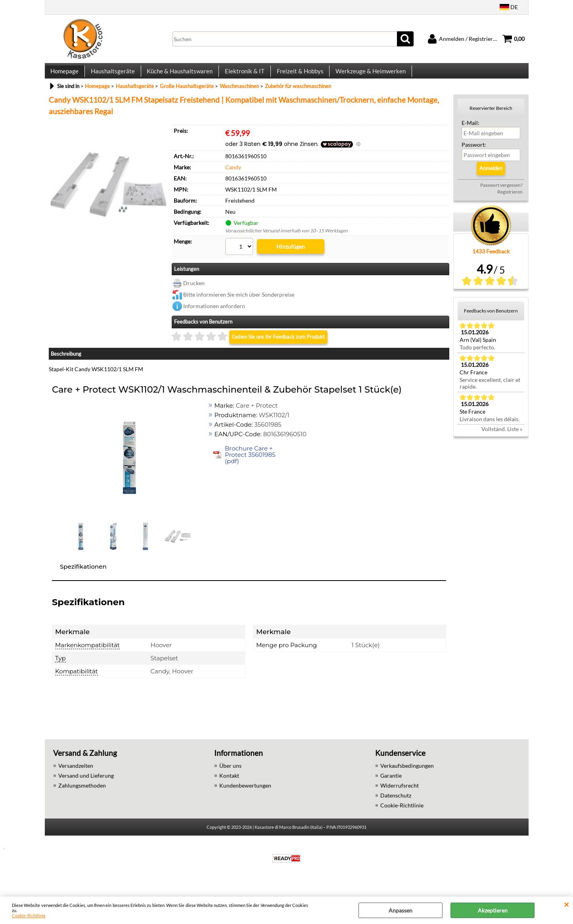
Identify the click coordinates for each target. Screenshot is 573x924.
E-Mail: (470, 145)
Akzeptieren (493, 910)
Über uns (230, 784)
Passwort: (474, 166)
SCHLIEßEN (566, 905)
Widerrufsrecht (400, 804)
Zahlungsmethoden (82, 804)
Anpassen (401, 910)
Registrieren (510, 214)
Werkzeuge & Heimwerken (367, 82)
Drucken (194, 301)
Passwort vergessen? (501, 207)
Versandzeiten (76, 784)
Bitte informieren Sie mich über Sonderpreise (239, 313)
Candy (233, 189)
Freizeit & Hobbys (297, 82)
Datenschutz (396, 814)
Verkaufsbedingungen (407, 784)
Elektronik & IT (243, 82)
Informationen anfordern (214, 324)
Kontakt (229, 794)
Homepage (64, 82)
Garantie (391, 794)
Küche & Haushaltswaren (178, 82)
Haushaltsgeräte (112, 82)
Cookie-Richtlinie (29, 915)
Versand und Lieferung (86, 794)
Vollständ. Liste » (502, 451)
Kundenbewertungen (245, 804)
